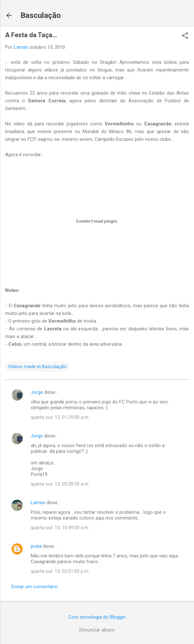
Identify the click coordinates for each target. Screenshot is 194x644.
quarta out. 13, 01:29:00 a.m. (60, 417)
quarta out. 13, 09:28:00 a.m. (60, 484)
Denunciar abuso (97, 630)
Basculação (41, 15)
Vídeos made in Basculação (37, 367)
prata (36, 546)
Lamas (38, 503)
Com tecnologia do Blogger (97, 617)
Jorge (37, 392)
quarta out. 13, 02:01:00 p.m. (60, 571)
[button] (185, 36)
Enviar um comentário (35, 587)
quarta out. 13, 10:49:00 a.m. (60, 528)
